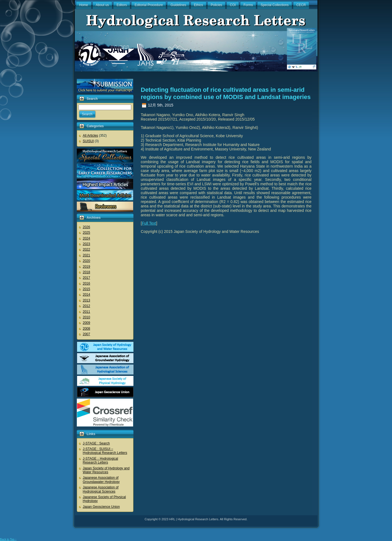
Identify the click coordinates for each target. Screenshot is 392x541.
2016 (87, 283)
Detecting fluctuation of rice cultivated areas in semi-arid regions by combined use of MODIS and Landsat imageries (226, 93)
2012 (87, 306)
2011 (87, 312)
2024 (87, 238)
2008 (87, 329)
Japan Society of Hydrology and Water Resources (106, 470)
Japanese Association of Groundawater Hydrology (101, 480)
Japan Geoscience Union (101, 507)
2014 (87, 295)
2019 (87, 267)
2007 (87, 334)
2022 (87, 249)
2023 (87, 244)
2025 (87, 233)
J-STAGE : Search (96, 443)
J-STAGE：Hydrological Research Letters (101, 461)
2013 (87, 300)
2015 (87, 289)
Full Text (149, 223)
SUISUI (88, 141)
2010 (87, 317)
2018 (87, 272)
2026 (87, 227)
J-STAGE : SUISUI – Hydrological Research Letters (105, 451)
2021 (87, 255)
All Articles (90, 136)
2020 (87, 261)
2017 (87, 278)
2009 (87, 323)
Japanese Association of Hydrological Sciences (101, 489)
